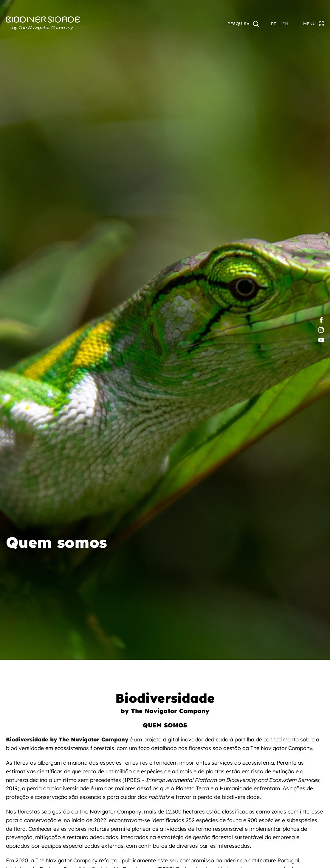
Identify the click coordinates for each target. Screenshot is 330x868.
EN (285, 24)
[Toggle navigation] (311, 24)
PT (274, 24)
